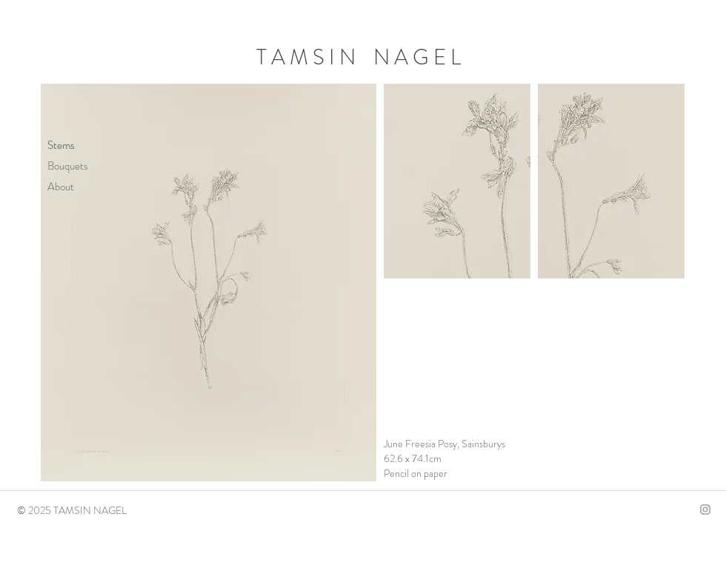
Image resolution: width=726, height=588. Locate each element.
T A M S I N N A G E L (359, 57)
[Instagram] (705, 510)
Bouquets (68, 166)
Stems (61, 145)
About (61, 187)
